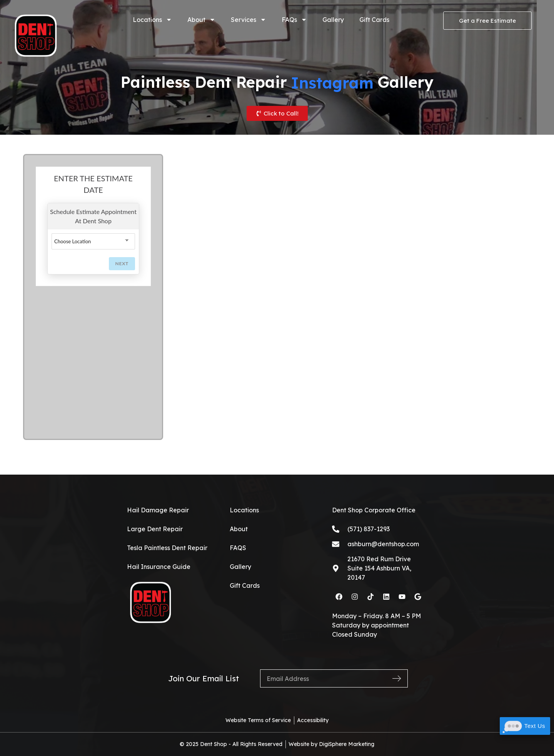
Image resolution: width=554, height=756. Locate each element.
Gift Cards (374, 20)
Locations (152, 20)
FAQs (294, 20)
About (201, 20)
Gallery (333, 20)
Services (249, 20)
